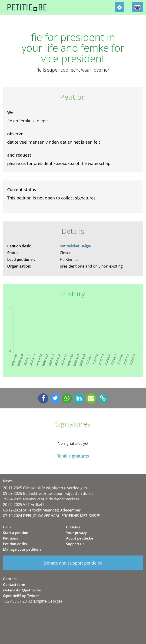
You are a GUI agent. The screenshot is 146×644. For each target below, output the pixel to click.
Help (7, 527)
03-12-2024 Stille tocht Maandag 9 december (42, 510)
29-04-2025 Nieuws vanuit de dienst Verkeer (41, 499)
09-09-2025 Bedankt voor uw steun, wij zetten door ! (48, 493)
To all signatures (73, 456)
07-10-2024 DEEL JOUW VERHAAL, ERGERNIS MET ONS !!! (51, 516)
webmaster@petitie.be (22, 590)
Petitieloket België (75, 246)
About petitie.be (80, 538)
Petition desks (15, 544)
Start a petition (16, 533)
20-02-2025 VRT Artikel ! (23, 505)
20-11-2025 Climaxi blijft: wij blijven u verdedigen (45, 488)
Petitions (10, 538)
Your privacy (76, 533)
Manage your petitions (22, 549)
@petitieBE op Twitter (21, 596)
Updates (73, 527)
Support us (75, 544)
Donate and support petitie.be (73, 563)
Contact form (14, 584)
